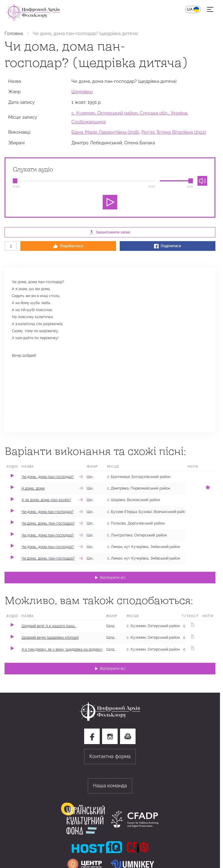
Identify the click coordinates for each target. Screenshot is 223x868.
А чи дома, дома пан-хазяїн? (46, 500)
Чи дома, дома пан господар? (48, 512)
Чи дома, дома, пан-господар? (48, 523)
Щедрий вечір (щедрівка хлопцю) (50, 638)
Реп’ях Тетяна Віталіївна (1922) (174, 132)
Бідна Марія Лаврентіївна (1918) (105, 132)
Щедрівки (82, 91)
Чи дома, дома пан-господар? (48, 477)
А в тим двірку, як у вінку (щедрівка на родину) (62, 649)
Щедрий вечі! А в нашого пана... (49, 626)
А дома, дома (33, 488)
